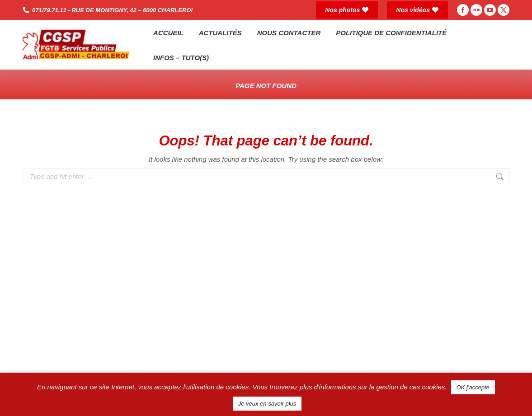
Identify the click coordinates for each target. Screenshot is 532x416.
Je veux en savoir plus (267, 404)
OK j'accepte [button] (473, 387)
